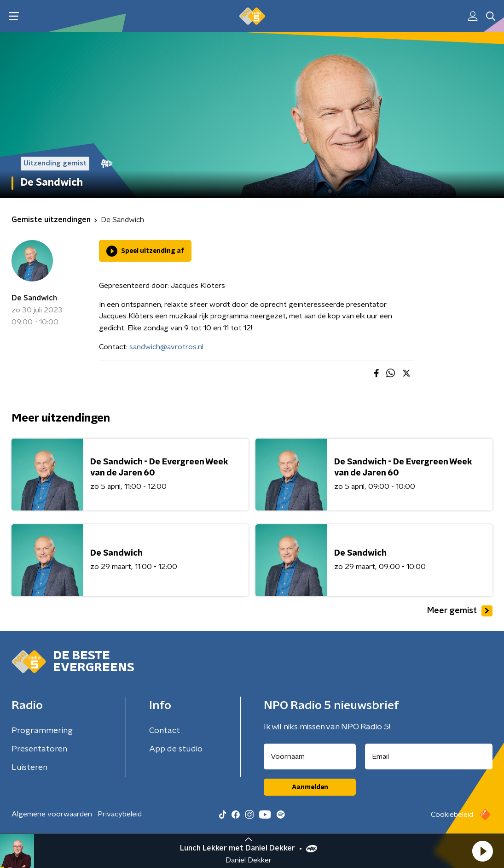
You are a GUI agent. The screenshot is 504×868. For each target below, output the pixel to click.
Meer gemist (460, 611)
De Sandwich (34, 298)
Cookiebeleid (452, 815)
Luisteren (29, 768)
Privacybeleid (120, 814)
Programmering (42, 731)
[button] (482, 851)
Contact (165, 731)
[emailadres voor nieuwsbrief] (429, 757)
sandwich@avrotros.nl (166, 347)
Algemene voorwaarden (52, 814)
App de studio (176, 749)
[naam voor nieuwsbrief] (310, 757)
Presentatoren (39, 749)
